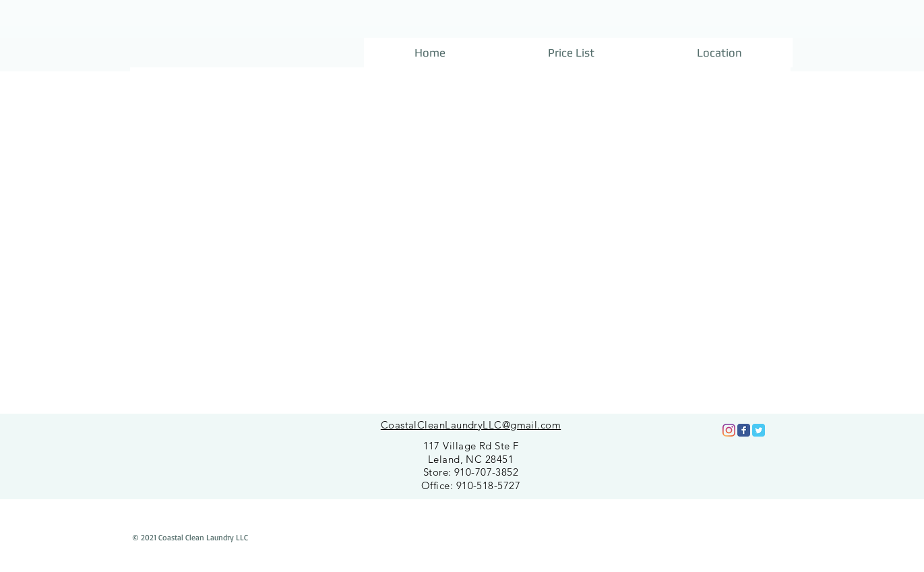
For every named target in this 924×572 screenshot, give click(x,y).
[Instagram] (729, 430)
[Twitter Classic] (759, 430)
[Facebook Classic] (744, 430)
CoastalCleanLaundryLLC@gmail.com (471, 425)
